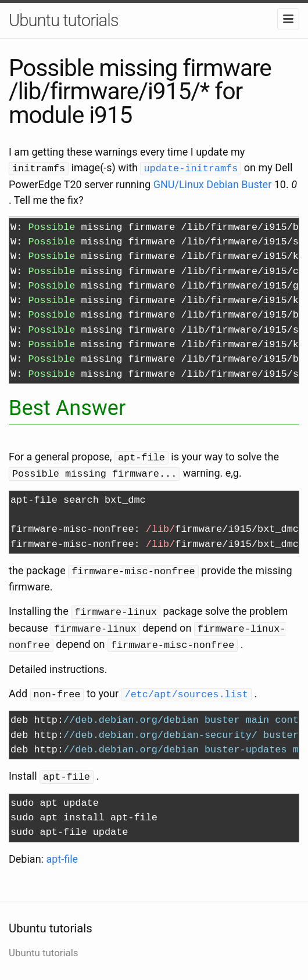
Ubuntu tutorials (64, 20)
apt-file (62, 852)
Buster (256, 183)
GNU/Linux (179, 183)
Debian (223, 183)
